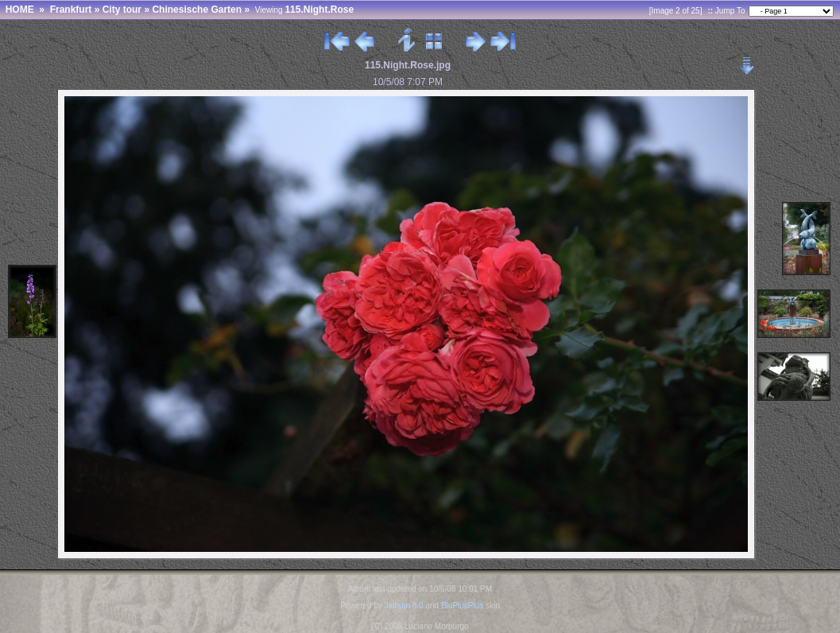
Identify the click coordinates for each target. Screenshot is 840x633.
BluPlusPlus (462, 606)
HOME (20, 10)
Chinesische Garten (197, 10)
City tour (122, 10)
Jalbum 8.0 (404, 606)
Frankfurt (71, 10)
